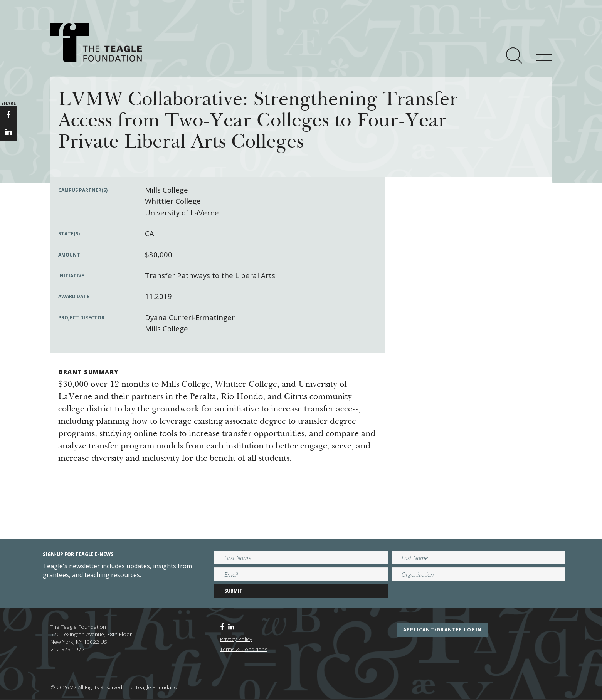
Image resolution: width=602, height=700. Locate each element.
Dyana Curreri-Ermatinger (190, 317)
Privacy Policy (236, 639)
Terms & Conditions (244, 649)
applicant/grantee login (442, 630)
